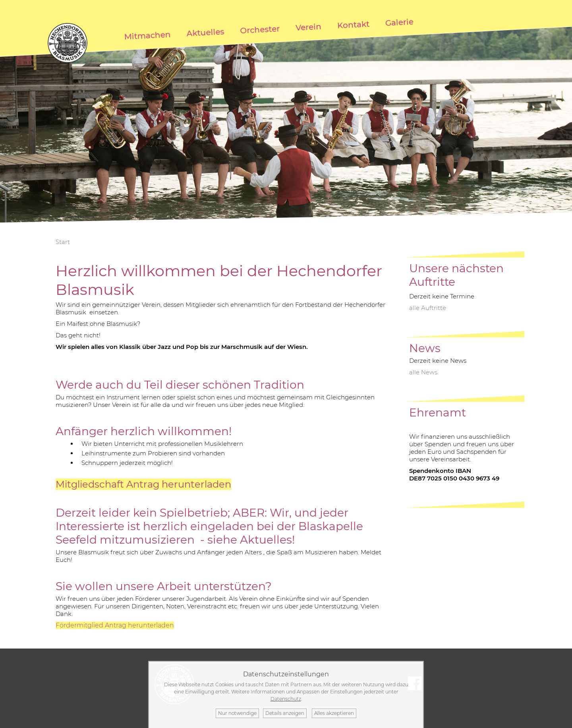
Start (63, 242)
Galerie (400, 23)
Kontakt (354, 25)
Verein (309, 27)
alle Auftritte (428, 308)
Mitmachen (148, 36)
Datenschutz (286, 699)
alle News (423, 372)
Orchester (260, 30)
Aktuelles (205, 33)
